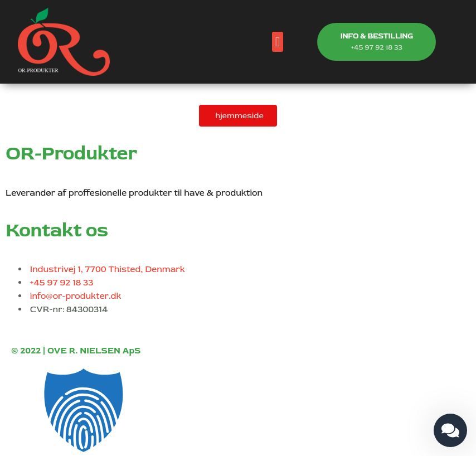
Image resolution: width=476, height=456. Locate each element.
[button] (278, 42)
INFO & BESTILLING (377, 36)
